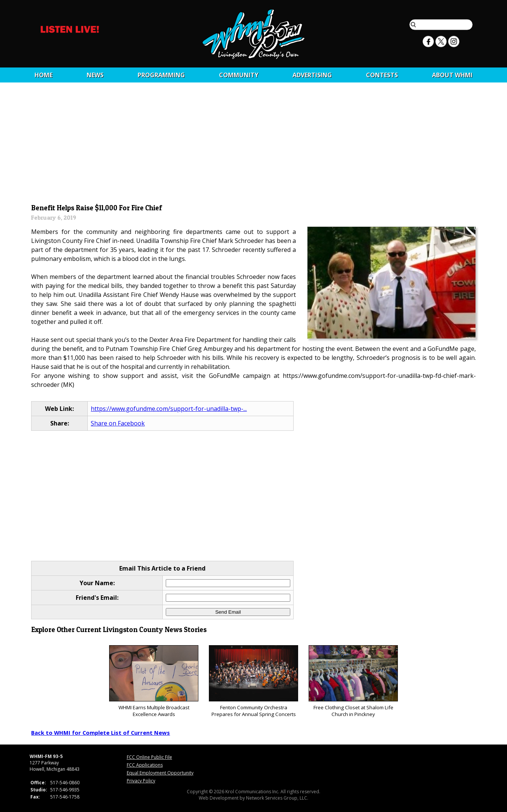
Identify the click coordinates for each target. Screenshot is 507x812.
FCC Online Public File (149, 757)
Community (239, 75)
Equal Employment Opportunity (160, 773)
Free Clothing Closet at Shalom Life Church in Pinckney (353, 681)
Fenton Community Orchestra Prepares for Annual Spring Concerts (253, 681)
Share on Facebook (118, 423)
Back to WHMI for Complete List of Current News (100, 733)
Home (43, 75)
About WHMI (452, 75)
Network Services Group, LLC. (277, 798)
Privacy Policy (141, 781)
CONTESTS (382, 75)
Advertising (312, 75)
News (95, 75)
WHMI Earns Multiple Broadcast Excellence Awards (154, 681)
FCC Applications (145, 765)
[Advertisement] (254, 145)
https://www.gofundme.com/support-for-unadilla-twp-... (169, 409)
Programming (161, 75)
